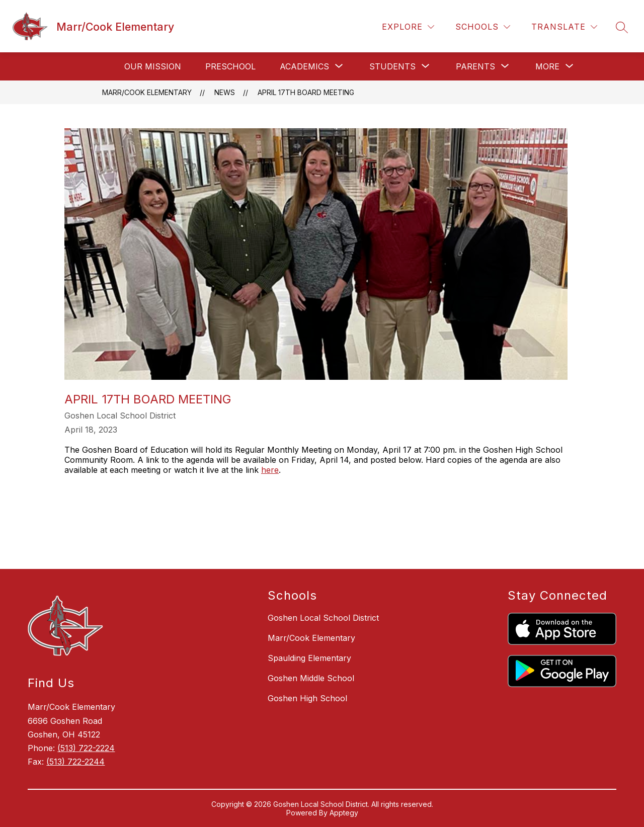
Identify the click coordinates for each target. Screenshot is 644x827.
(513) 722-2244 (75, 762)
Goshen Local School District (323, 618)
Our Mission (153, 66)
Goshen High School (307, 698)
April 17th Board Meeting (306, 92)
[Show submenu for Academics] (304, 66)
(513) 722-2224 (86, 748)
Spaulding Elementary (309, 658)
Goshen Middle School (311, 678)
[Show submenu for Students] (392, 66)
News (225, 92)
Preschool (230, 66)
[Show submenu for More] (547, 66)
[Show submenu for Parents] (475, 66)
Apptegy (344, 813)
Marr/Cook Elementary (147, 92)
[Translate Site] (564, 27)
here (270, 470)
